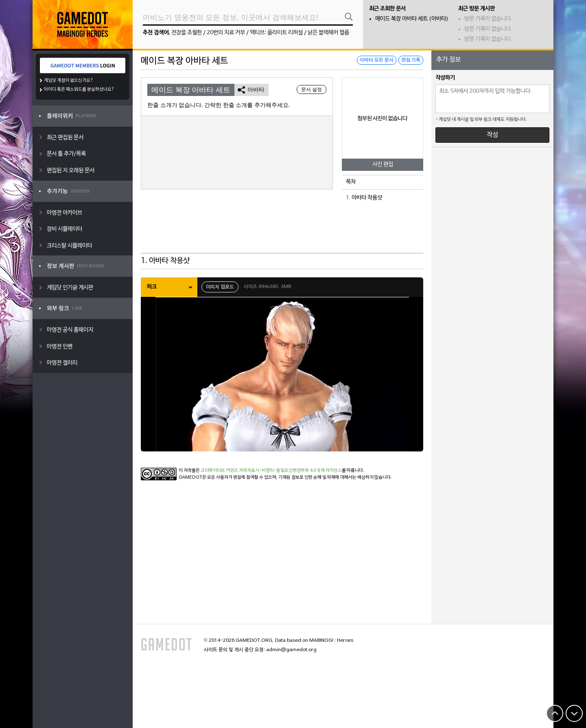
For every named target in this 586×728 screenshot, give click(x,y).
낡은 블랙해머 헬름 (328, 33)
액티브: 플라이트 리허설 (276, 33)
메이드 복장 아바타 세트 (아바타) (412, 19)
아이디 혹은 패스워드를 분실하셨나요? (79, 89)
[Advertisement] (282, 233)
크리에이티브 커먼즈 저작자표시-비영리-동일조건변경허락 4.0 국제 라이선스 (271, 471)
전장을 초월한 (187, 33)
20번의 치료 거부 (226, 33)
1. (348, 198)
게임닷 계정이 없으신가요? (69, 81)
